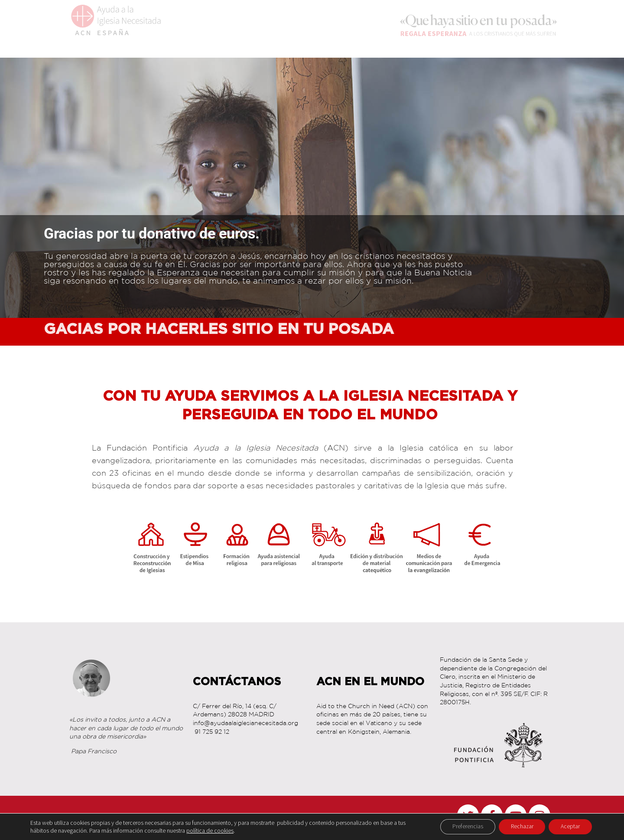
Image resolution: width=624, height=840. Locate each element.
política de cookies (210, 830)
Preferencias (463, 827)
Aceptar (569, 827)
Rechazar (519, 827)
